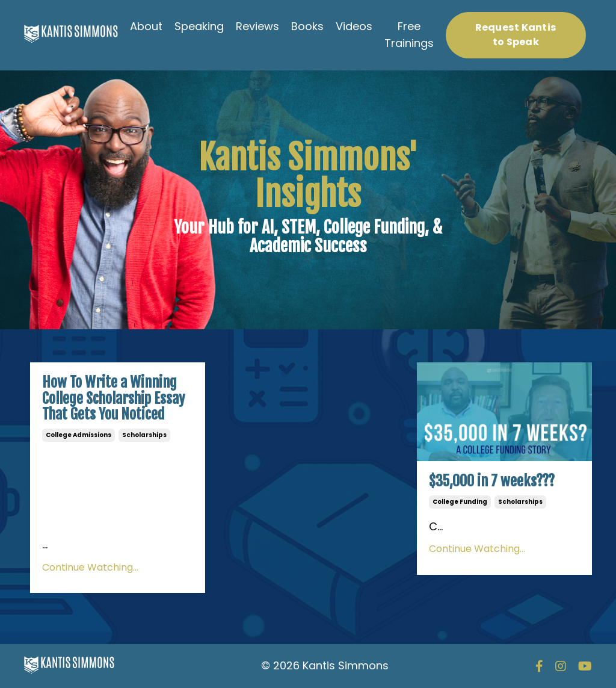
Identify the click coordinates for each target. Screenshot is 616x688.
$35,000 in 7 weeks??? (492, 481)
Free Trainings (409, 35)
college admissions (79, 435)
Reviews (257, 26)
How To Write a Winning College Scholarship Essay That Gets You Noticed (113, 398)
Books (307, 26)
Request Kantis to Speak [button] (516, 35)
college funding (460, 502)
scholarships (144, 435)
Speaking (199, 26)
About (146, 26)
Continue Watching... (90, 567)
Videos (354, 26)
